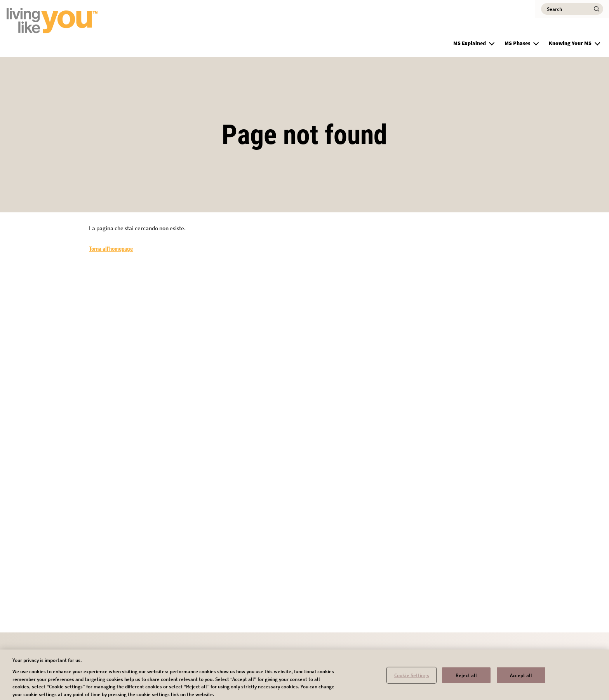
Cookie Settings (412, 677)
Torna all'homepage (111, 249)
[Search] (572, 9)
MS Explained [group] (470, 43)
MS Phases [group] (517, 43)
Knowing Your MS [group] (570, 43)
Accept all (521, 677)
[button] (492, 42)
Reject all (466, 677)
